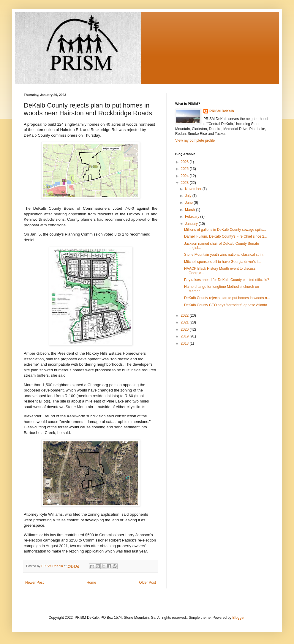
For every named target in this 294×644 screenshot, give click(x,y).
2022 (185, 315)
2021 (185, 322)
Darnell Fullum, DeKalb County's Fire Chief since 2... (226, 236)
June (189, 203)
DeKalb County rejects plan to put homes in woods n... (227, 298)
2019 (185, 336)
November (194, 189)
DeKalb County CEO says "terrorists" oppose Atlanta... (227, 305)
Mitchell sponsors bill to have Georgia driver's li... (223, 262)
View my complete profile (195, 141)
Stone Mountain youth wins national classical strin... (225, 255)
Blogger (238, 618)
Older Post (147, 583)
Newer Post (34, 583)
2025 (185, 169)
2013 (185, 343)
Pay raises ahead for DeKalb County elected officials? (227, 280)
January (192, 224)
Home (91, 583)
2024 (185, 176)
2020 (185, 329)
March (191, 210)
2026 (185, 162)
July (189, 196)
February (193, 217)
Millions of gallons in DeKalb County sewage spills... (225, 230)
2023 (185, 183)
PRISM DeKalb (222, 111)
